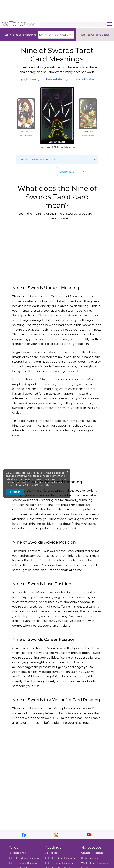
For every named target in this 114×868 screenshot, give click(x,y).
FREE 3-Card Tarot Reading (24, 858)
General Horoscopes (92, 853)
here (44, 482)
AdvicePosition (85, 79)
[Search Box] (73, 24)
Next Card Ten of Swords (88, 132)
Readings (53, 847)
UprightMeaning (30, 79)
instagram (56, 835)
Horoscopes (91, 847)
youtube (89, 835)
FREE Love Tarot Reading (23, 863)
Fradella (43, 147)
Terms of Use (43, 485)
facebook (24, 835)
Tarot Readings (17, 853)
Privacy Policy (24, 485)
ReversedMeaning (57, 79)
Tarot (13, 847)
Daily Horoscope (90, 858)
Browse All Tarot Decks (95, 35)
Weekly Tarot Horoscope (95, 863)
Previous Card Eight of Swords (26, 132)
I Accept (15, 492)
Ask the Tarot (52, 853)
